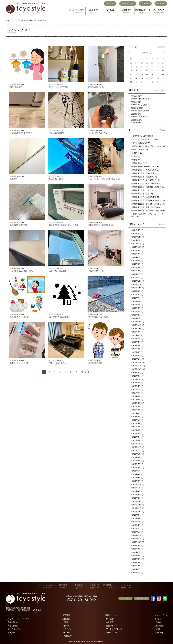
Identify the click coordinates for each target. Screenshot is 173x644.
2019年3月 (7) (137, 352)
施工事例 (66, 615)
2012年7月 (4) (137, 464)
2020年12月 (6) (137, 281)
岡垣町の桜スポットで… (141, 99)
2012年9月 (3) (137, 457)
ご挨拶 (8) (135, 156)
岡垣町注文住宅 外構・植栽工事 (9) (146, 207)
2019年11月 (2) (137, 325)
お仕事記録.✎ (137, 122)
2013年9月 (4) (137, 423)
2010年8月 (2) (137, 518)
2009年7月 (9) (137, 552)
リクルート (159, 633)
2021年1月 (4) (137, 278)
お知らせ (158, 622)
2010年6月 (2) (137, 522)
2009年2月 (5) (137, 569)
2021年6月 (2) (137, 261)
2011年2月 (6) (137, 498)
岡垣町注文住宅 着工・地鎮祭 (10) (145, 184)
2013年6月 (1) (137, 430)
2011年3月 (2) (137, 495)
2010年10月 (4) (137, 512)
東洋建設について (112, 615)
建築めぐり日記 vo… (140, 117)
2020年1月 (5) (137, 318)
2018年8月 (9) (137, 376)
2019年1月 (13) (137, 359)
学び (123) (136, 160)
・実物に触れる (12, 626)
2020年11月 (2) (137, 284)
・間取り (66, 626)
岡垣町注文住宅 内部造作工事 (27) (145, 197)
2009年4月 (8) (137, 562)
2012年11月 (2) (137, 451)
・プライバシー (111, 633)
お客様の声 (67, 636)
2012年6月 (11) (137, 468)
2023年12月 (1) (137, 237)
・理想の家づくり (13, 622)
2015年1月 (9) (137, 420)
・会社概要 (109, 622)
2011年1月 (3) (137, 501)
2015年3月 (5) (137, 413)
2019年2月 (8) (137, 356)
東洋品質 (66, 619)
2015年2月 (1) (137, 417)
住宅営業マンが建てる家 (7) (142, 136)
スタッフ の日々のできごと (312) (144, 139)
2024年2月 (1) (137, 234)
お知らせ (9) (136, 153)
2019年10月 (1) (137, 328)
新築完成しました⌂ (139, 105)
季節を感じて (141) (139, 163)
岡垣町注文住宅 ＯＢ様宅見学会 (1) (146, 180)
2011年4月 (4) (137, 491)
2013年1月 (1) (137, 444)
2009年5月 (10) (137, 559)
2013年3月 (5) (137, 440)
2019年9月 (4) (137, 332)
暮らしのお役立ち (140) (141, 143)
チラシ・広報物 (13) (139, 150)
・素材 (65, 622)
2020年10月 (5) (137, 288)
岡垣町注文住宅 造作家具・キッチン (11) (148, 200)
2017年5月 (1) (137, 396)
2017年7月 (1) (137, 390)
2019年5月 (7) (137, 345)
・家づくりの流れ (13, 629)
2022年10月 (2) (137, 247)
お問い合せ (159, 626)
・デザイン (67, 629)
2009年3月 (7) (137, 566)
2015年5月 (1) (137, 406)
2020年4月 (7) (137, 308)
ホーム (8, 21)
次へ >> (85, 372)
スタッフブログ (161, 615)
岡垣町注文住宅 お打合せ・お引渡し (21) (148, 204)
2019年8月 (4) (137, 335)
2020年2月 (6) (137, 315)
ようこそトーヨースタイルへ (18, 619)
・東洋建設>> (110, 619)
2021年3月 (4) (137, 271)
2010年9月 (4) (137, 515)
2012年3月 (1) (137, 478)
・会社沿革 (109, 626)
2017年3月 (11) (137, 403)
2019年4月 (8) (137, 349)
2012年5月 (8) (137, 471)
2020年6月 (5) (137, 301)
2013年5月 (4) (137, 434)
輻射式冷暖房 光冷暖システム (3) (145, 167)
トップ (9, 615)
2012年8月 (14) (137, 461)
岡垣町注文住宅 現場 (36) (142, 194)
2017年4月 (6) (137, 400)
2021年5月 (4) (137, 264)
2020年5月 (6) (137, 305)
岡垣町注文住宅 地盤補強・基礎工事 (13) (148, 187)
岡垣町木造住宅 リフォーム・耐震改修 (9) (148, 211)
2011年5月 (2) (137, 488)
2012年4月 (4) (137, 474)
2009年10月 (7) (137, 542)
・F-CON (66, 633)
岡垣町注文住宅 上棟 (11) (142, 190)
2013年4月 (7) (137, 437)
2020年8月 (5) (137, 295)
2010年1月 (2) (137, 532)
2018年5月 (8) (137, 386)
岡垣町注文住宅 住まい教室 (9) (144, 173)
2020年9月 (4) (137, 291)
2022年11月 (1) (137, 244)
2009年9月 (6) (137, 546)
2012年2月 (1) (137, 481)
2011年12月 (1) (137, 484)
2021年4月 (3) (137, 267)
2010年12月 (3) (137, 505)
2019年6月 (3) (137, 342)
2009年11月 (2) (137, 539)
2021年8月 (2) (137, 254)
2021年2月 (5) (137, 274)
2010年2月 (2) (137, 529)
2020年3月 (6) (137, 312)
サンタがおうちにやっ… (141, 111)
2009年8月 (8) (137, 549)
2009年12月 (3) (137, 535)
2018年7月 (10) (137, 379)
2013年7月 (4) (137, 427)
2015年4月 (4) (137, 410)
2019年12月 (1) (137, 322)
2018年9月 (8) (137, 373)
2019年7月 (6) (137, 339)
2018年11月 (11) (138, 366)
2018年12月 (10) (138, 362)
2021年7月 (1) (137, 257)
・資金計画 (11, 633)
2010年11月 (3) (137, 508)
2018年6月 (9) (137, 383)
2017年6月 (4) (137, 393)
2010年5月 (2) (137, 525)
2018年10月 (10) (138, 369)
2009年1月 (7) (137, 573)
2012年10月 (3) (137, 454)
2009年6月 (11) (137, 556)
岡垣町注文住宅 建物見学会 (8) (144, 177)
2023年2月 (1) (137, 240)
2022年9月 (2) (137, 251)
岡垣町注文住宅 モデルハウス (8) (145, 170)
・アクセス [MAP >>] (113, 629)
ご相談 (157, 629)
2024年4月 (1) (137, 230)
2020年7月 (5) (137, 298)
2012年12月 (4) (137, 447)
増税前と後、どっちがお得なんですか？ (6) (148, 146)
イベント (158, 619)
